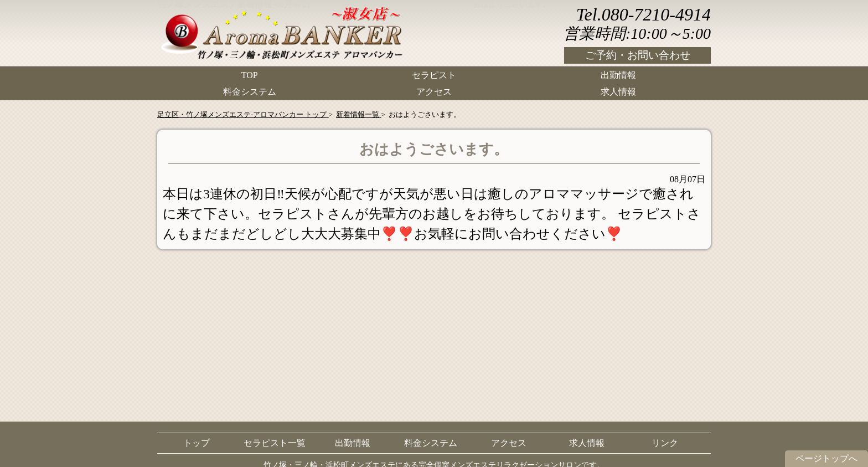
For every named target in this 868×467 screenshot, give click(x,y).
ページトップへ (826, 458)
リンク (665, 443)
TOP (250, 75)
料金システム (250, 92)
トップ (197, 443)
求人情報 (618, 92)
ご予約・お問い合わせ (638, 55)
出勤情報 (618, 75)
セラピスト (434, 75)
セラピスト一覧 (275, 443)
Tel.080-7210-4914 (644, 14)
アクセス (434, 92)
